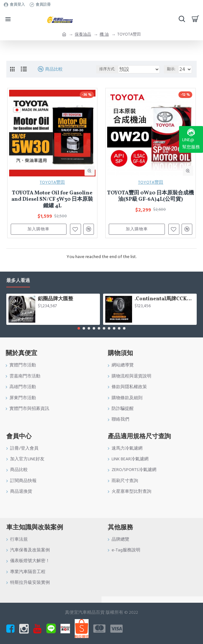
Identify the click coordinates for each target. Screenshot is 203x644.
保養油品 (83, 34)
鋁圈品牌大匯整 (55, 299)
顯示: (171, 69)
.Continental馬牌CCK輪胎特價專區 (165, 299)
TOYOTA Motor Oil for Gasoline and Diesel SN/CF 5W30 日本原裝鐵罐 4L (52, 200)
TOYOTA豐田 (52, 182)
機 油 (104, 34)
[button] (79, 328)
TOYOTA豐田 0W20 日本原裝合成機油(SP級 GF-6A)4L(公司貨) (151, 196)
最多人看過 (18, 281)
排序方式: (107, 69)
